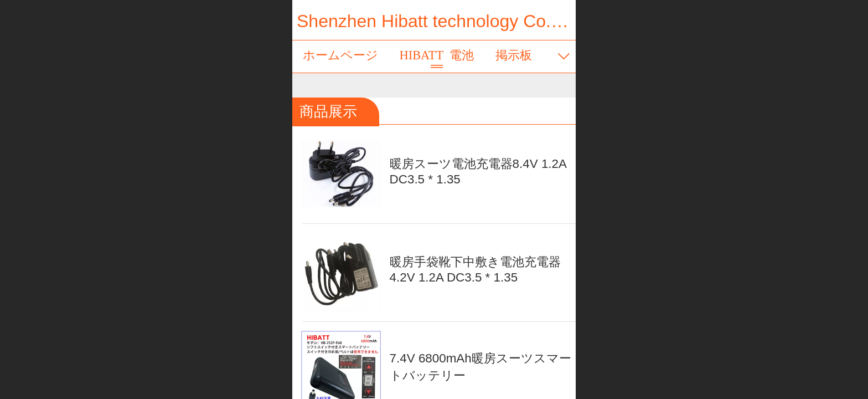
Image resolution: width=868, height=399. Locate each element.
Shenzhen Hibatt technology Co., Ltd (441, 21)
